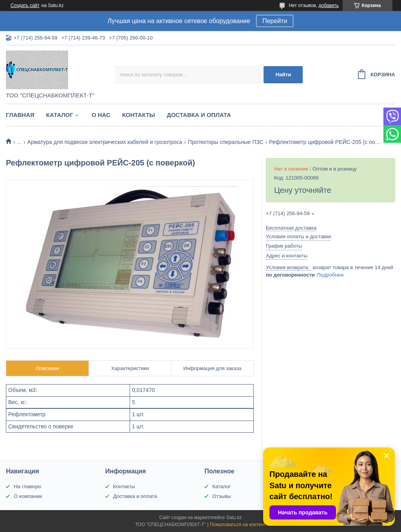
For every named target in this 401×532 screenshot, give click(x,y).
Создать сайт (25, 5)
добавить (329, 5)
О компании (28, 496)
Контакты (139, 115)
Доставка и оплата (199, 115)
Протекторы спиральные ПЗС (226, 142)
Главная (20, 115)
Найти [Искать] (283, 75)
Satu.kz (234, 518)
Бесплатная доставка (291, 228)
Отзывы (222, 496)
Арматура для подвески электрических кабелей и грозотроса (105, 142)
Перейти (275, 21)
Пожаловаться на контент (238, 525)
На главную (27, 486)
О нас (101, 115)
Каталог (60, 115)
